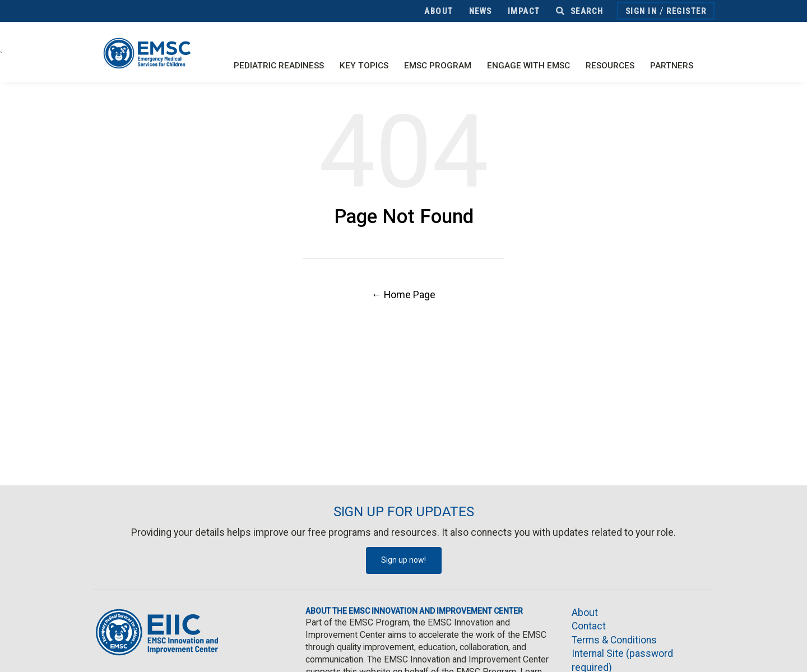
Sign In (641, 11)
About (439, 11)
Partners (672, 66)
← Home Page (403, 295)
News (481, 11)
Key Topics (364, 66)
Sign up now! (403, 560)
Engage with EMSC (528, 66)
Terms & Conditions (614, 640)
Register (686, 11)
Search (580, 11)
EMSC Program (438, 66)
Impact (524, 11)
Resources (610, 66)
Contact (589, 626)
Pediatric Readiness (279, 66)
